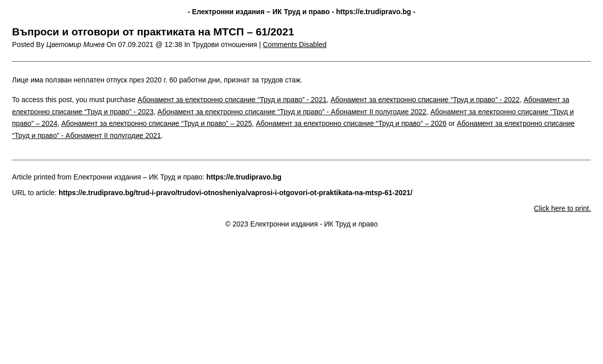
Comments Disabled (295, 44)
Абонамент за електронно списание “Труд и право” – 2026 (351, 123)
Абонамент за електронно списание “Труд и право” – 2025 (156, 123)
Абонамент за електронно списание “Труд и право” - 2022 (425, 100)
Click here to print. (562, 208)
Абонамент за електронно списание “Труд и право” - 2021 (232, 100)
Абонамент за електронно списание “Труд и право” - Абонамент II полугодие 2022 (292, 112)
